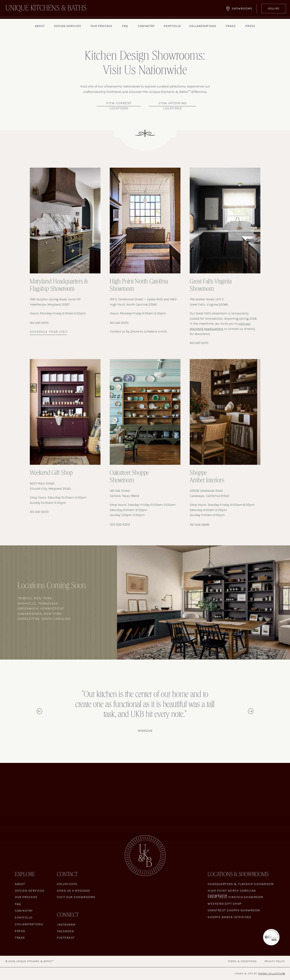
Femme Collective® (272, 974)
